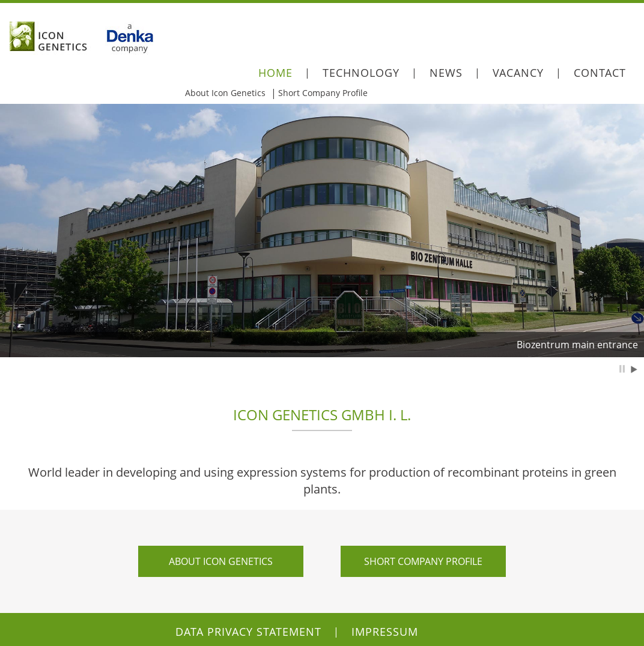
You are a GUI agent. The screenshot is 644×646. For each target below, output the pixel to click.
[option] (322, 231)
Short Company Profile (323, 93)
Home (275, 73)
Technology (361, 73)
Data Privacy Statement (248, 632)
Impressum (385, 632)
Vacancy (518, 73)
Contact (600, 73)
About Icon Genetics (225, 93)
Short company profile (423, 561)
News (446, 73)
